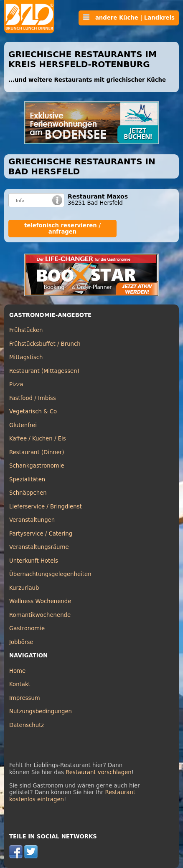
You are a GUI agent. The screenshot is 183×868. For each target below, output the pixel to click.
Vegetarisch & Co (33, 411)
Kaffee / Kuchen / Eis (38, 439)
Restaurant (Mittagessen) (44, 371)
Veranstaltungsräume (39, 547)
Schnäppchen (28, 493)
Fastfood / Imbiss (33, 398)
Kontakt (20, 684)
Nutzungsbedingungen (41, 711)
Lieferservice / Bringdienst (46, 507)
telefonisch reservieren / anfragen (62, 229)
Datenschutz (27, 725)
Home (17, 671)
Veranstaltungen (32, 520)
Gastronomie (27, 628)
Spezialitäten (27, 479)
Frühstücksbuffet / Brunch (45, 344)
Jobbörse (21, 642)
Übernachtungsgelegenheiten (50, 574)
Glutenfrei (23, 425)
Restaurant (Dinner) (37, 452)
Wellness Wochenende (40, 601)
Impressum (25, 698)
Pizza (16, 384)
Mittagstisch (26, 357)
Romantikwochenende (40, 615)
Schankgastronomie (37, 466)
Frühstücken (26, 330)
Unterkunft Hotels (34, 561)
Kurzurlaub (24, 588)
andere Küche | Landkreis (129, 18)
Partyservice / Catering (41, 534)
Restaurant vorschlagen (99, 772)
